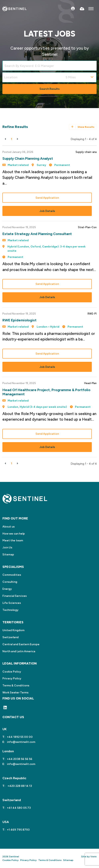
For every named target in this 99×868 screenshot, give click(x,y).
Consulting (10, 582)
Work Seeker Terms (15, 693)
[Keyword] (49, 66)
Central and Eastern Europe (21, 644)
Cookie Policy (12, 672)
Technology (10, 610)
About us (9, 527)
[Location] (33, 77)
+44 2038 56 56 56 (20, 759)
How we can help (14, 534)
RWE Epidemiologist (19, 320)
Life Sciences (12, 603)
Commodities (12, 575)
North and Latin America (19, 651)
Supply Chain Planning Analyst (28, 158)
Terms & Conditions (16, 686)
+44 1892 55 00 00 (20, 737)
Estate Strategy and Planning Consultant (37, 234)
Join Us (7, 547)
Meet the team (13, 540)
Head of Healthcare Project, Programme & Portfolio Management (46, 392)
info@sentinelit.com (21, 742)
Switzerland (11, 637)
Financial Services (15, 596)
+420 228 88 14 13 (19, 786)
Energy (7, 589)
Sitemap (8, 555)
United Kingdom (13, 630)
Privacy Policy (12, 678)
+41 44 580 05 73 (19, 808)
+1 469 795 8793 (18, 830)
